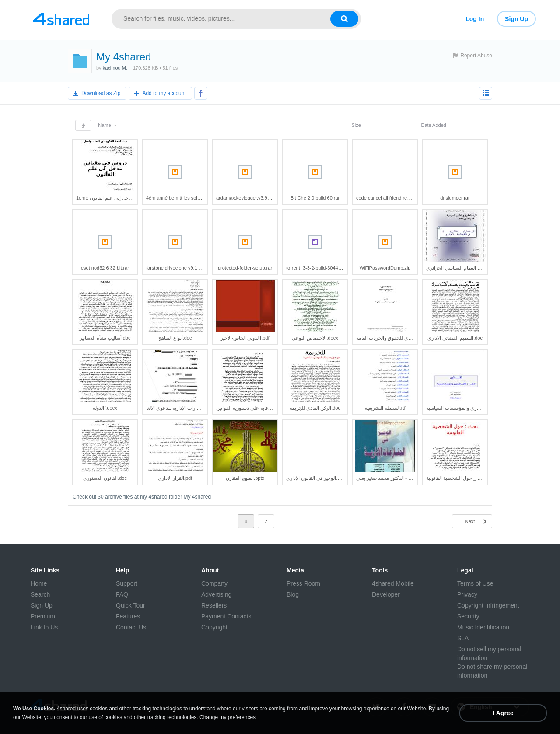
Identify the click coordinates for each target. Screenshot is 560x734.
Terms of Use (475, 583)
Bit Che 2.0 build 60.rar (315, 198)
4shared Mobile (393, 583)
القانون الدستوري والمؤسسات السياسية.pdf (470, 408)
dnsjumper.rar (455, 198)
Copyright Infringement (488, 605)
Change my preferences (227, 717)
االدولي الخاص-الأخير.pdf (245, 338)
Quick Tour (131, 605)
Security (468, 616)
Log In (475, 19)
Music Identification (483, 627)
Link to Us (44, 627)
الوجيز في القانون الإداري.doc (316, 478)
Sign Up (516, 19)
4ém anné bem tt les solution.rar (180, 198)
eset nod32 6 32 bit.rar (105, 268)
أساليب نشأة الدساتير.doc (105, 338)
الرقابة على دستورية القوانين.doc (249, 408)
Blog (293, 594)
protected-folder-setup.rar (245, 268)
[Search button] (344, 19)
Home (39, 583)
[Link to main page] (61, 19)
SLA (463, 638)
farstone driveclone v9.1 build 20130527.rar (192, 268)
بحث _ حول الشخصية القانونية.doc (461, 478)
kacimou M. (115, 68)
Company (214, 583)
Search (40, 594)
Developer (386, 594)
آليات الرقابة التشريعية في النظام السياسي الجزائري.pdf (481, 268)
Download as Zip (101, 93)
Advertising (216, 594)
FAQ (122, 594)
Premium (43, 616)
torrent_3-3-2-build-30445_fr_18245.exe (329, 268)
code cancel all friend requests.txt (392, 198)
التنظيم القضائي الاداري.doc (455, 338)
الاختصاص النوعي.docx (315, 338)
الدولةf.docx (105, 408)
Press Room (303, 583)
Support (127, 583)
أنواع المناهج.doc (175, 338)
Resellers (214, 605)
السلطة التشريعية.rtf (385, 408)
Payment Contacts (226, 616)
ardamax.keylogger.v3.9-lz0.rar (249, 198)
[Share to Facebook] (201, 93)
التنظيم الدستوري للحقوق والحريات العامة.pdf (401, 338)
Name (107, 125)
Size (356, 125)
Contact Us (131, 627)
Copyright (214, 627)
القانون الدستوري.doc (105, 478)
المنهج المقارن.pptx (245, 478)
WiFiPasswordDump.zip (385, 268)
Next (470, 521)
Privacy (467, 594)
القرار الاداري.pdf (175, 478)
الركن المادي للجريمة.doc (315, 408)
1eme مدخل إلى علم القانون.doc (110, 198)
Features (128, 616)
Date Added (434, 125)
